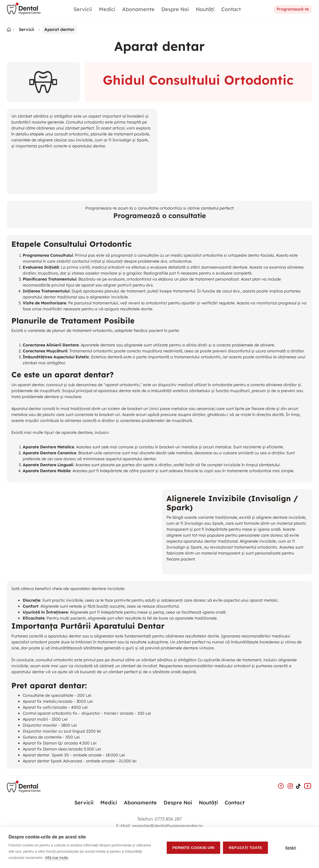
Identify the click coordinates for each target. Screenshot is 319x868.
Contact (231, 9)
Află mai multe (57, 858)
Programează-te (293, 9)
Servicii (83, 9)
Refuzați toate (245, 848)
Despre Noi (175, 9)
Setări (291, 848)
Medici (107, 9)
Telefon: (160, 819)
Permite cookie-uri (193, 848)
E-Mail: (160, 826)
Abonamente (138, 9)
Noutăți (205, 9)
